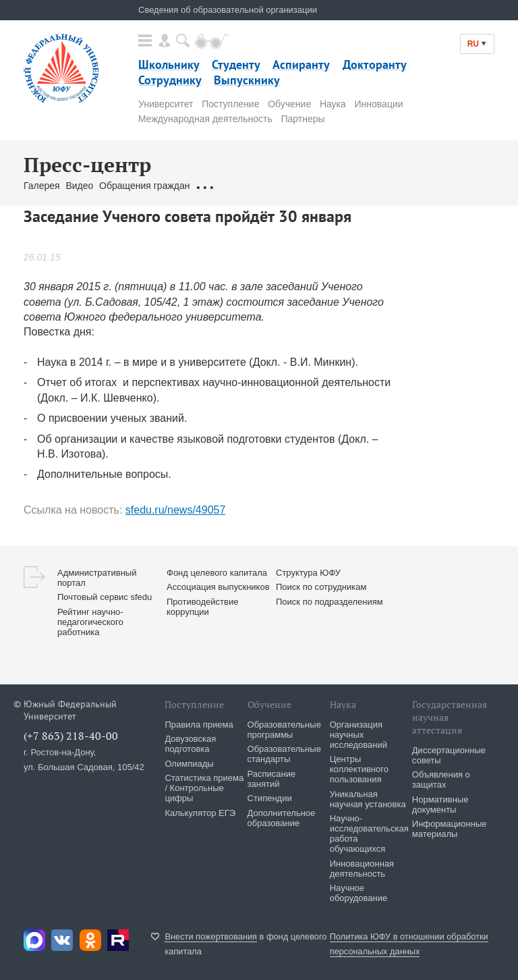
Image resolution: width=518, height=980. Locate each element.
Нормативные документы (440, 805)
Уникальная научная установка (368, 799)
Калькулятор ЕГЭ (200, 813)
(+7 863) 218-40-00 (71, 736)
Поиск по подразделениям (329, 602)
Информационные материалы (450, 829)
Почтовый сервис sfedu (105, 597)
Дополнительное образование (282, 818)
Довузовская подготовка (190, 744)
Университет (166, 104)
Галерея (42, 186)
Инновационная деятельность (362, 869)
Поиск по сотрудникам (321, 587)
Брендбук (300, 186)
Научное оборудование (359, 893)
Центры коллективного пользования (359, 769)
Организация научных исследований (358, 735)
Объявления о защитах (441, 780)
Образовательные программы (284, 730)
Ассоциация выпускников (218, 587)
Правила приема (199, 725)
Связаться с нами (234, 186)
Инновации (379, 104)
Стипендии (270, 798)
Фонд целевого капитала (217, 573)
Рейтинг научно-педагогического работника (90, 622)
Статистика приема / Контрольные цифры (204, 788)
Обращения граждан (144, 186)
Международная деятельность (205, 119)
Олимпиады (189, 764)
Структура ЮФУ (308, 573)
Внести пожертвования (211, 936)
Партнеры (303, 119)
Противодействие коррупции (202, 607)
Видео (79, 186)
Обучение (289, 104)
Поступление (230, 104)
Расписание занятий (272, 779)
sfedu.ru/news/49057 (176, 510)
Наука (333, 104)
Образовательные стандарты (284, 754)
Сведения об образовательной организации (228, 10)
